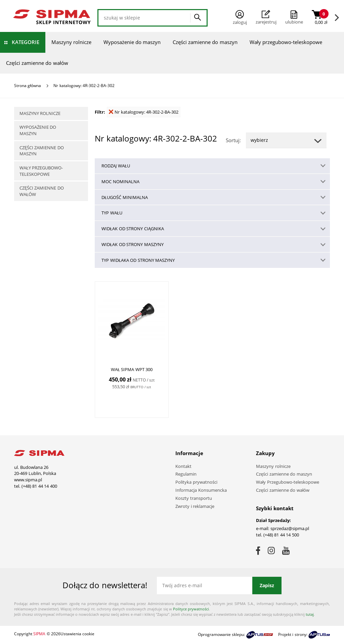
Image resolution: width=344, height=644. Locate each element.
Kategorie (26, 42)
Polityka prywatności (196, 482)
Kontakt (183, 466)
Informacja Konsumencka (201, 490)
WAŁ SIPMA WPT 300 (132, 369)
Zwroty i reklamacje (195, 506)
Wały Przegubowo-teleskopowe (288, 482)
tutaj (310, 614)
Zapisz (267, 585)
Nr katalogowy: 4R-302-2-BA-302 (144, 112)
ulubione (294, 22)
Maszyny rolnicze (71, 42)
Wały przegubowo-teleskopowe (286, 42)
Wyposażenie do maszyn (132, 42)
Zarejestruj (266, 17)
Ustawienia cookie (77, 634)
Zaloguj (240, 18)
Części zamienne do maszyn (205, 42)
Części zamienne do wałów (37, 63)
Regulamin (186, 474)
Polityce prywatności (191, 609)
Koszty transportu (194, 498)
